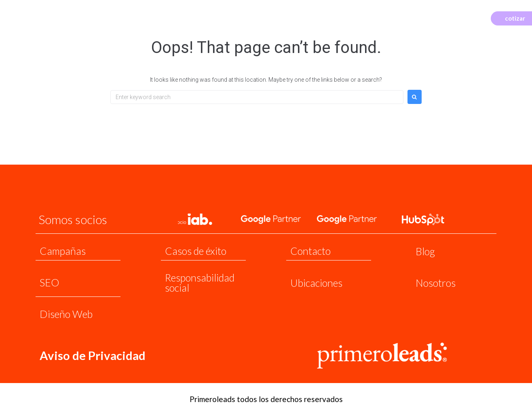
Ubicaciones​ (316, 283)
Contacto (310, 251)
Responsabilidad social (200, 283)
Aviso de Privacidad (93, 355)
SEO (50, 282)
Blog (425, 251)
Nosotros (436, 283)
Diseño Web (66, 314)
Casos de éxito (196, 251)
